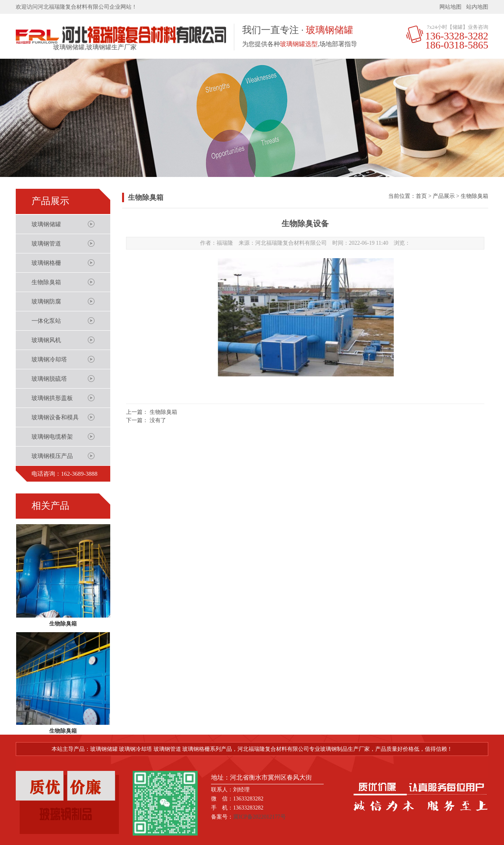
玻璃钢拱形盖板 (52, 398)
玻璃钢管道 (46, 244)
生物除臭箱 (46, 282)
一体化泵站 (46, 321)
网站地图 (450, 7)
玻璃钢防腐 (46, 302)
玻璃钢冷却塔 (49, 359)
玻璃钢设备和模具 (55, 417)
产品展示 (444, 196)
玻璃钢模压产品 (52, 456)
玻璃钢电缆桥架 (52, 437)
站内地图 (477, 7)
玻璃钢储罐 (46, 224)
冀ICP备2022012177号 (259, 817)
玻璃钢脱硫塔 (49, 379)
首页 (421, 196)
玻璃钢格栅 (46, 263)
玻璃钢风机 (46, 340)
